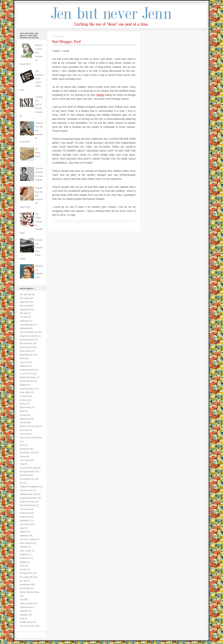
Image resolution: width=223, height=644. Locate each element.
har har (23, 422)
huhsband (24, 449)
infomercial (25, 475)
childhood (24, 366)
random (23, 532)
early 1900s (25, 392)
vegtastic (24, 611)
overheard (24, 513)
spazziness (25, 558)
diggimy (23, 385)
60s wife (24, 313)
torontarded (25, 584)
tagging (23, 562)
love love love (26, 490)
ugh (22, 599)
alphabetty (25, 328)
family (22, 404)
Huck (22, 445)
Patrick (100, 95)
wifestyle (24, 615)
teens (22, 566)
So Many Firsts (38, 153)
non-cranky (25, 509)
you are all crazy (27, 626)
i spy (22, 464)
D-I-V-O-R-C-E (27, 374)
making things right (29, 494)
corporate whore (27, 370)
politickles (24, 521)
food (22, 411)
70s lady (24, 317)
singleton (24, 554)
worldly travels (26, 622)
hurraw (23, 456)
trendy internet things (30, 592)
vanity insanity (26, 603)
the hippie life (26, 573)
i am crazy (25, 460)
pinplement (25, 517)
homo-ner (24, 430)
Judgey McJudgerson (30, 487)
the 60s (23, 569)
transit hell (25, 588)
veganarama (26, 607)
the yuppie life (26, 577)
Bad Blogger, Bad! (67, 41)
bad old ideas (26, 343)
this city (23, 581)
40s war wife (26, 294)
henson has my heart (30, 426)
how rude (24, 434)
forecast (23, 415)
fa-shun (23, 400)
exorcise (24, 396)
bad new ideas (27, 340)
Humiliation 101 (27, 453)
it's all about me (27, 479)
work (22, 618)
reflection (24, 536)
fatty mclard (25, 407)
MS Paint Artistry (27, 505)
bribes (23, 358)
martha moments (28, 502)
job (21, 483)
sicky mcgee (26, 551)
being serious (26, 347)
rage (22, 528)
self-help (24, 547)
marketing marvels (28, 498)
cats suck (24, 362)
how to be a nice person (31, 437)
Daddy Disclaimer (28, 377)
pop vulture (25, 524)
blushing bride (26, 355)
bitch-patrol (25, 351)
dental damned (27, 381)
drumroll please (27, 389)
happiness (25, 419)
